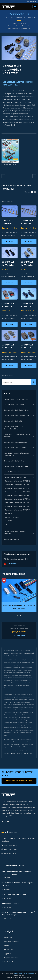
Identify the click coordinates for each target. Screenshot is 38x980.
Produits (7, 945)
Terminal (32, 751)
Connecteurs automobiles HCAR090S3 (18, 499)
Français (33, 2)
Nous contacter (28, 753)
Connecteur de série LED (13, 421)
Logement (6, 753)
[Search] (16, 382)
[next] (34, 176)
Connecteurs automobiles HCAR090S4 (18, 503)
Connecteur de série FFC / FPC (15, 448)
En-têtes (12, 753)
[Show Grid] (32, 192)
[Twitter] (5, 821)
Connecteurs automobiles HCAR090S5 (18, 506)
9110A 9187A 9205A (12, 517)
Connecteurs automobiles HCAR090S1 (18, 492)
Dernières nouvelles (12, 941)
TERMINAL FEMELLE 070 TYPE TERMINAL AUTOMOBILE (9, 225)
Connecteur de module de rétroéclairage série (13, 428)
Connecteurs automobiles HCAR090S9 (18, 510)
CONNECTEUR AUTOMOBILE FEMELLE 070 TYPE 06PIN (8, 308)
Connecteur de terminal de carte (16, 466)
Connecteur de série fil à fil (14, 405)
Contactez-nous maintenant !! (19, 781)
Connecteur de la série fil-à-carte (16, 399)
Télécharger (11, 564)
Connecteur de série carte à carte (16, 410)
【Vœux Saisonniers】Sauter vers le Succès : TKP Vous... (16, 873)
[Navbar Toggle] (35, 7)
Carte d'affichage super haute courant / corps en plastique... (18, 914)
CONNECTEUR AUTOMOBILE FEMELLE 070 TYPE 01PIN (8, 266)
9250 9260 (9, 521)
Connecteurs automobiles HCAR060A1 (18, 485)
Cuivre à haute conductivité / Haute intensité (17, 435)
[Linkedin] (8, 821)
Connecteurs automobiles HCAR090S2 (18, 495)
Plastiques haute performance (14, 894)
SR (6, 524)
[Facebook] (2, 821)
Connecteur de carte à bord (14, 461)
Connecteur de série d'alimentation (16, 415)
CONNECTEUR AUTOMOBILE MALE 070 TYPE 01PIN (28, 308)
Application (8, 954)
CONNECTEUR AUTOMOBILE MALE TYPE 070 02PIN (8, 349)
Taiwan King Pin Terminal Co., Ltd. (24, 973)
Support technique (11, 958)
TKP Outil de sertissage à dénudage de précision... (17, 884)
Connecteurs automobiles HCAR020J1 (18, 481)
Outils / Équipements (11, 539)
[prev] (3, 176)
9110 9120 (9, 513)
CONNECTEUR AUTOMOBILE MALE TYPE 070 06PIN (28, 349)
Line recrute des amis (10, 904)
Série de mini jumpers (12, 472)
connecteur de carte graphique (15, 442)
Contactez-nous (10, 962)
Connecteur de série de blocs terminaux (14, 532)
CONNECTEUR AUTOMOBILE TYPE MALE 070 (28, 224)
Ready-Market (27, 977)
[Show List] (35, 192)
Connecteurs (26, 751)
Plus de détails (19, 636)
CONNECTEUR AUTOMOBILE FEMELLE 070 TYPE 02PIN (27, 266)
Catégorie (21, 23)
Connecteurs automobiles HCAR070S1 (19, 28)
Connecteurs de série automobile (19, 26)
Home (14, 23)
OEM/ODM (9, 950)
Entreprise (8, 937)
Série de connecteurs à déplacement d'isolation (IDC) (17, 454)
